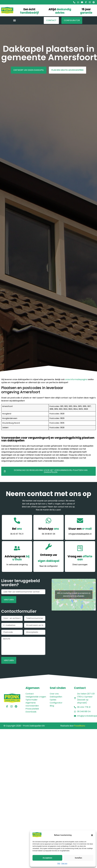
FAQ (59, 863)
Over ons (64, 863)
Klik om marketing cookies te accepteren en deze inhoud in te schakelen (74, 595)
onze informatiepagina (76, 379)
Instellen (78, 858)
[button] (92, 835)
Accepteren (47, 858)
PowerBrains (80, 726)
